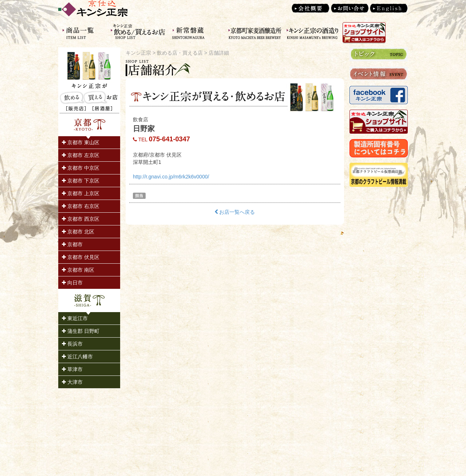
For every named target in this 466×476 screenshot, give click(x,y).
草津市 (72, 369)
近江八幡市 (77, 357)
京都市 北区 (78, 232)
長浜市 (72, 344)
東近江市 (75, 318)
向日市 (72, 283)
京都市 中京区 (81, 168)
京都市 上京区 (81, 193)
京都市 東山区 (81, 142)
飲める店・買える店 (180, 53)
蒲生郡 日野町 (81, 331)
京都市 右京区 (81, 206)
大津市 (72, 382)
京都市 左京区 (81, 155)
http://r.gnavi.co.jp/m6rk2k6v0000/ (171, 177)
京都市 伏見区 (81, 257)
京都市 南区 (78, 270)
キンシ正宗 (138, 53)
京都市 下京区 (81, 181)
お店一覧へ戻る (235, 212)
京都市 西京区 (81, 219)
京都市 (72, 244)
